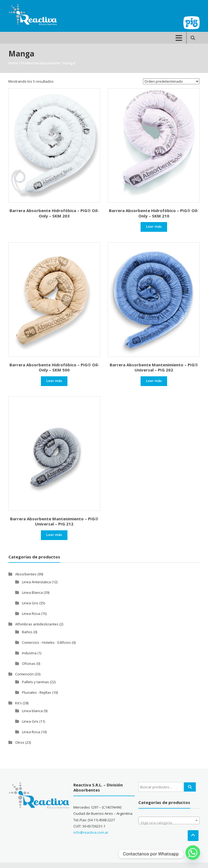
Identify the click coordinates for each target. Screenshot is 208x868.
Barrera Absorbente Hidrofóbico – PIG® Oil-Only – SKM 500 (54, 367)
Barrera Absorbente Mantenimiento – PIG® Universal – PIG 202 (154, 367)
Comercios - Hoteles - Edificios (46, 642)
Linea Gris (30, 603)
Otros (20, 742)
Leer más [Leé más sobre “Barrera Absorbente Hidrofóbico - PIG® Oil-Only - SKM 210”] (154, 226)
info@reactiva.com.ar (91, 832)
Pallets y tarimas (35, 682)
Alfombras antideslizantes (37, 624)
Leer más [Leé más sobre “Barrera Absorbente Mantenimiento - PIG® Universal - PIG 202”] (154, 381)
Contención (25, 674)
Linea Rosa (31, 614)
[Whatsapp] (193, 854)
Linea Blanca (32, 592)
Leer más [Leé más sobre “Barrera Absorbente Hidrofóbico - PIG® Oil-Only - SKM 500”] (54, 381)
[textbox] (169, 822)
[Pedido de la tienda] (171, 81)
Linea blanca (32, 711)
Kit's (19, 703)
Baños (27, 632)
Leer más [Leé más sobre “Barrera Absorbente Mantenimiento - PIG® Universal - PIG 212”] (54, 535)
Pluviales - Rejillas (37, 692)
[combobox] (169, 820)
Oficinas (29, 663)
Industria (29, 653)
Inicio (13, 63)
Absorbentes (26, 574)
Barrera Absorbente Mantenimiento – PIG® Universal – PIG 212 (54, 521)
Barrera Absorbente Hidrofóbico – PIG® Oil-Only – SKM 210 (154, 213)
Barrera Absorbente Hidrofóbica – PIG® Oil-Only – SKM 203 (54, 213)
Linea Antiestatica (36, 582)
